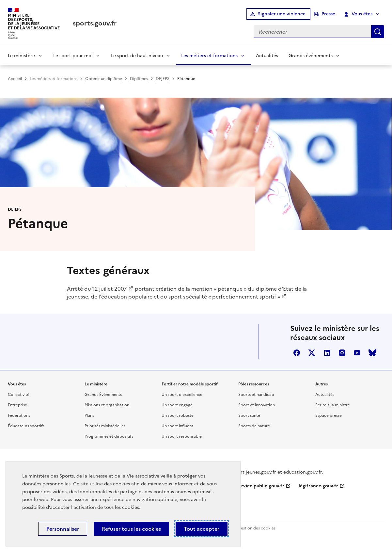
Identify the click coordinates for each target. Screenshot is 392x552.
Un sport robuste (178, 415)
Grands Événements (103, 395)
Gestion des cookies (257, 528)
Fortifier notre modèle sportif (190, 384)
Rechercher (378, 32)
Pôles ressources (254, 384)
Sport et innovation (257, 405)
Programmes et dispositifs (109, 436)
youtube (357, 353)
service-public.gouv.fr (260, 486)
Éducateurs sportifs (26, 426)
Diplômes (139, 79)
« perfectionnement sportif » (244, 297)
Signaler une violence (282, 14)
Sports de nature (254, 426)
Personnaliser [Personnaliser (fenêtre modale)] (63, 529)
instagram (342, 353)
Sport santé (249, 415)
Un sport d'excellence (182, 395)
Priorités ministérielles (105, 426)
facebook (297, 353)
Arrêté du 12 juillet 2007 (97, 289)
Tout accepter (202, 529)
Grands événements (311, 56)
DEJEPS (163, 79)
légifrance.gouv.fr (318, 486)
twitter (312, 353)
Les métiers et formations (209, 56)
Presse (328, 14)
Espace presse (329, 415)
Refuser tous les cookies (131, 529)
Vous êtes (359, 14)
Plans (89, 415)
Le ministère (21, 56)
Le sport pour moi (73, 56)
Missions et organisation (107, 405)
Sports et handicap (256, 395)
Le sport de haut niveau (137, 56)
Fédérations (19, 415)
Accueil (15, 79)
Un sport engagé (177, 405)
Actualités (267, 56)
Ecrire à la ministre (333, 405)
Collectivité (19, 395)
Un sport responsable (182, 436)
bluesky (372, 353)
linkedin (327, 353)
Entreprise (17, 405)
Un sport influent (177, 426)
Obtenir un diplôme (104, 79)
